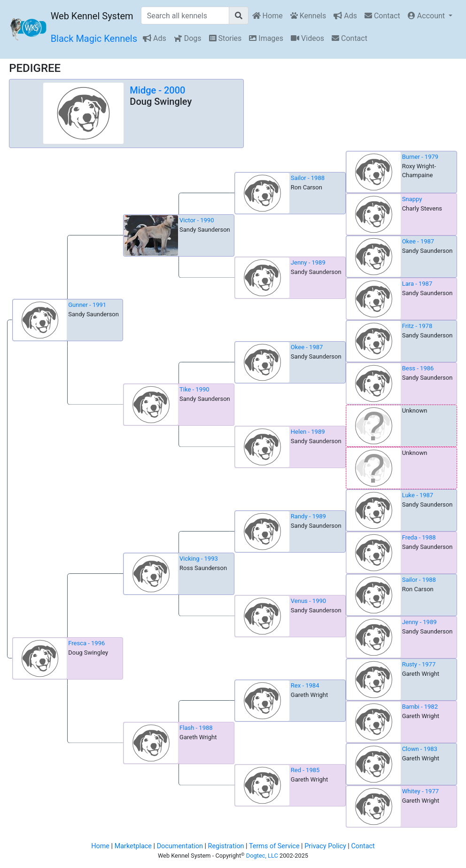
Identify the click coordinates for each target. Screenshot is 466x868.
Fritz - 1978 (417, 326)
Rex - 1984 (305, 685)
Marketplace (133, 846)
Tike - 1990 (194, 389)
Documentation (180, 846)
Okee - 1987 (418, 241)
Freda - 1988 (419, 537)
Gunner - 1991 (87, 305)
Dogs (188, 38)
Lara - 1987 (417, 284)
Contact (382, 16)
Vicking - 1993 (199, 559)
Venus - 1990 (308, 601)
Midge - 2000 (157, 90)
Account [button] (427, 16)
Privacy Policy (325, 846)
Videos (307, 38)
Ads (345, 16)
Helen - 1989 (308, 432)
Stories (225, 38)
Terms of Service (274, 846)
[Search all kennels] (185, 16)
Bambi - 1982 (420, 707)
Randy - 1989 (308, 516)
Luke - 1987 (418, 495)
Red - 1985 (305, 770)
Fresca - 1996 (86, 643)
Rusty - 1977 (419, 664)
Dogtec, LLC (262, 856)
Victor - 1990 (197, 220)
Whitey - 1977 (420, 791)
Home (268, 16)
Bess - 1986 (418, 368)
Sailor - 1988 (308, 178)
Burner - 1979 (420, 157)
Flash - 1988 (196, 728)
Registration (226, 846)
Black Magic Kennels (94, 39)
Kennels (308, 16)
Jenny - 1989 (308, 262)
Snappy (412, 199)
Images (266, 38)
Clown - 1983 (420, 749)
